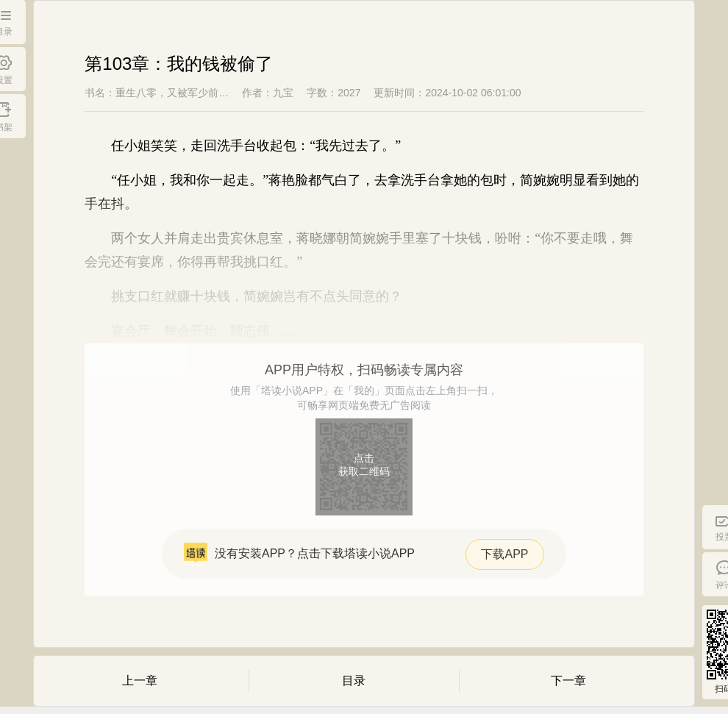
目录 (354, 681)
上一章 (140, 681)
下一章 (568, 681)
